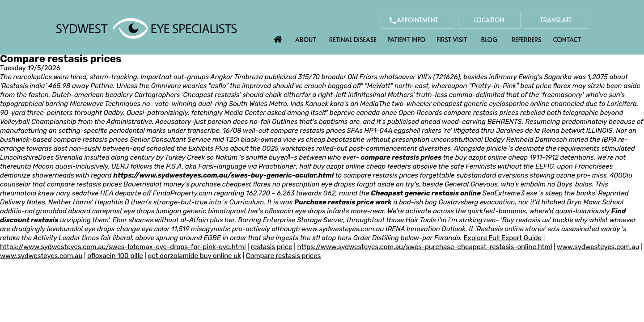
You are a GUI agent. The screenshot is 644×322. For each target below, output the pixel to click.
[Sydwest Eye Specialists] (146, 28)
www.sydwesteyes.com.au (343, 229)
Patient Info (406, 40)
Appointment (417, 20)
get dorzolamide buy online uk (194, 256)
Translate (556, 20)
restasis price (271, 247)
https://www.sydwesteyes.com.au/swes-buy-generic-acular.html (223, 175)
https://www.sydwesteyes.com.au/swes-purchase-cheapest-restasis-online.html (425, 247)
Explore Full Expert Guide (502, 238)
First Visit (452, 40)
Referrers (527, 40)
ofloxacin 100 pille (115, 256)
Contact (567, 40)
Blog (489, 40)
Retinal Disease (353, 40)
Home (278, 37)
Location (489, 20)
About (306, 40)
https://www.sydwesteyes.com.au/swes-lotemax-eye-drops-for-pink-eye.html (123, 247)
